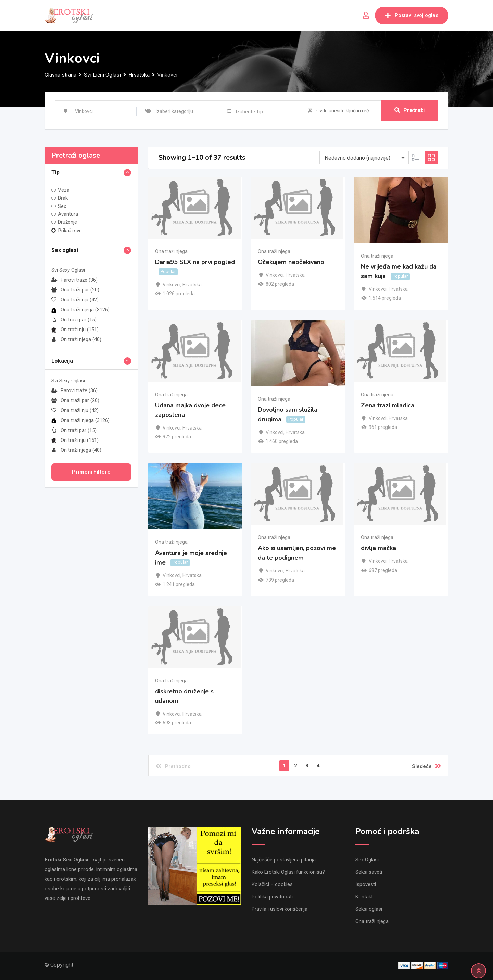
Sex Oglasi (367, 860)
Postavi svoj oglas (412, 15)
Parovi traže (74, 280)
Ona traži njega (80, 310)
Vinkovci (172, 285)
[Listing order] (363, 158)
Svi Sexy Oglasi (68, 270)
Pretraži (409, 110)
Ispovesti (366, 884)
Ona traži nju (75, 300)
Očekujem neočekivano (291, 262)
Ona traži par (75, 290)
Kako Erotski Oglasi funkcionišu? (288, 872)
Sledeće (427, 766)
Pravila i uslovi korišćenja (280, 909)
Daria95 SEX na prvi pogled (195, 262)
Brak (63, 198)
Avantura (68, 214)
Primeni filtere (91, 472)
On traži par (74, 320)
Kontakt (364, 897)
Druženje (67, 222)
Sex (62, 206)
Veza (64, 190)
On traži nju (75, 330)
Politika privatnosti (272, 897)
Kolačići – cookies (272, 884)
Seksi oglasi (369, 909)
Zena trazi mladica (388, 405)
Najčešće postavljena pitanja (284, 860)
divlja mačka (378, 548)
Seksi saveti (369, 872)
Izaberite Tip (249, 112)
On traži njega (76, 339)
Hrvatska (192, 285)
